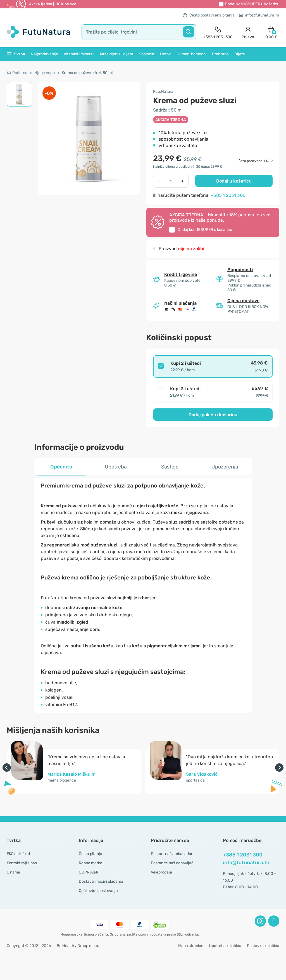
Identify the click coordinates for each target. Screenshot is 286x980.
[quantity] (171, 181)
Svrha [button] (16, 54)
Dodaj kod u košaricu (252, 4)
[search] (139, 32)
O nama (13, 872)
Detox (165, 54)
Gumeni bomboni (191, 54)
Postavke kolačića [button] (263, 946)
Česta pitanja (90, 854)
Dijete (240, 54)
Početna (17, 73)
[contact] (218, 32)
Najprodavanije (44, 54)
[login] (248, 32)
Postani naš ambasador (172, 854)
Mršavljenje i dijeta (117, 54)
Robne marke (90, 863)
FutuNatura (163, 92)
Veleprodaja (161, 872)
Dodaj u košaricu (234, 181)
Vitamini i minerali (79, 54)
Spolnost (147, 54)
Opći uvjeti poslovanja (98, 891)
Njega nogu (45, 73)
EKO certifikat (18, 854)
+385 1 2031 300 (228, 195)
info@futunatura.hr (259, 15)
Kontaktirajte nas (22, 863)
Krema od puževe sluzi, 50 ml (87, 73)
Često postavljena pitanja (209, 15)
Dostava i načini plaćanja (101, 881)
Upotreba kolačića (225, 946)
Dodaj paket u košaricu (213, 415)
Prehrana (220, 54)
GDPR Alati (88, 872)
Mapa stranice (191, 946)
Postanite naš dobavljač (172, 863)
